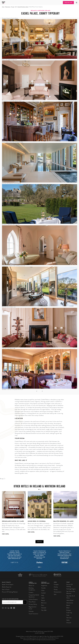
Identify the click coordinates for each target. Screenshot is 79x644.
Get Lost (69, 618)
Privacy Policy (33, 604)
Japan (43, 598)
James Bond (70, 600)
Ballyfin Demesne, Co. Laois (63, 521)
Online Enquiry (33, 599)
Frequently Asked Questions (34, 596)
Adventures (70, 603)
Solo (55, 594)
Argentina (44, 585)
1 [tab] (38, 567)
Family (56, 587)
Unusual (69, 623)
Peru (43, 605)
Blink (68, 608)
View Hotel (5, 534)
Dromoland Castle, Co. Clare (13, 521)
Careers (31, 592)
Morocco (44, 603)
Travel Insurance (33, 614)
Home (3, 7)
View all (40, 542)
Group (56, 589)
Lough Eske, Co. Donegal (37, 521)
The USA (44, 610)
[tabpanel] (13, 514)
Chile (43, 590)
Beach (68, 605)
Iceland (43, 593)
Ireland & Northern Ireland (23, 7)
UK (16, 7)
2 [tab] (40, 567)
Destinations (8, 7)
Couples (56, 584)
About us (31, 585)
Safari (68, 620)
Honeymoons (58, 592)
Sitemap (31, 611)
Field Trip (69, 613)
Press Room (32, 602)
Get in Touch (6, 589)
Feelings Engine (71, 589)
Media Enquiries (7, 587)
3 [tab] (41, 567)
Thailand (44, 608)
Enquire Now (68, 3)
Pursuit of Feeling (70, 585)
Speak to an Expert (8, 584)
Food (68, 615)
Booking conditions (32, 589)
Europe (13, 7)
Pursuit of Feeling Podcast (10, 592)
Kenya (43, 600)
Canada (43, 588)
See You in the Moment (71, 592)
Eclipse (69, 610)
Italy (43, 595)
